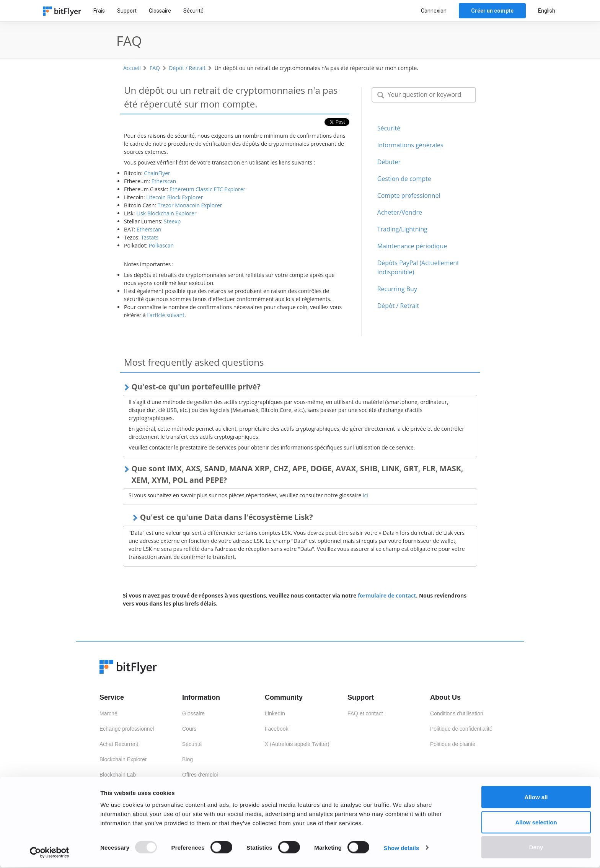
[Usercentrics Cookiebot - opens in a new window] (50, 853)
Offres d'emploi (200, 775)
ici (365, 495)
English (547, 11)
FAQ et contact (365, 713)
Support (127, 11)
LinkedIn (275, 713)
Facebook (276, 729)
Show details (402, 848)
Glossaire (160, 11)
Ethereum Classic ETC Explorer (207, 189)
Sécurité (193, 11)
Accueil (132, 68)
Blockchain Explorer (123, 759)
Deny (536, 848)
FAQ (155, 68)
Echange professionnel (127, 729)
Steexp (172, 221)
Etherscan (164, 181)
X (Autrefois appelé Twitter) (297, 744)
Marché (108, 713)
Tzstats (150, 237)
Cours (189, 729)
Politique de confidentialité (461, 729)
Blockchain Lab (118, 775)
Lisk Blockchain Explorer (166, 213)
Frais (99, 11)
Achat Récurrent (119, 744)
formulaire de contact (387, 595)
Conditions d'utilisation (457, 713)
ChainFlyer (157, 173)
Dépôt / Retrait (187, 68)
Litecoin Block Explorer (174, 197)
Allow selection (536, 823)
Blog (187, 759)
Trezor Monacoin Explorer (190, 205)
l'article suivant (166, 315)
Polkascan (161, 245)
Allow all (536, 797)
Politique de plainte (453, 744)
